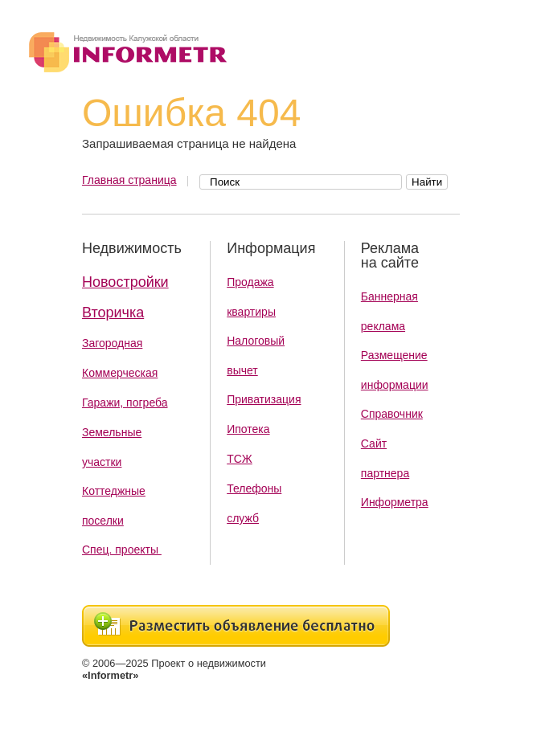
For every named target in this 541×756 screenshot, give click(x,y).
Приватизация (264, 399)
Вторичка (113, 313)
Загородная (112, 343)
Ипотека (248, 429)
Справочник (392, 414)
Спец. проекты (122, 550)
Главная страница (129, 180)
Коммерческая (120, 373)
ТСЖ (240, 459)
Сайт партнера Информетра (395, 473)
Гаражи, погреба (125, 403)
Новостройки (125, 282)
